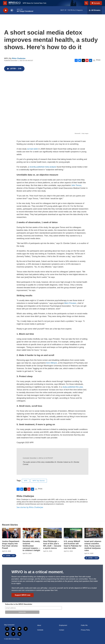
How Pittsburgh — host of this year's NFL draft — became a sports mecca (52, 545)
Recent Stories (10, 525)
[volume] (12, 10)
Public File (84, 625)
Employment (63, 625)
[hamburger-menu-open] (5, 3)
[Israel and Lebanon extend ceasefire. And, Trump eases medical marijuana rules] (94, 533)
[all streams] (95, 10)
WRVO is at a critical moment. (38, 572)
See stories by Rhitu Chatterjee (30, 507)
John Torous (76, 185)
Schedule (40, 630)
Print (98, 60)
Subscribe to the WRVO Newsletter (19, 604)
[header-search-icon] (86, 3)
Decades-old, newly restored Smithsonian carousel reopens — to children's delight (31, 546)
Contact (62, 630)
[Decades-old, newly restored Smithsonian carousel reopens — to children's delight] (32, 533)
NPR (26, 481)
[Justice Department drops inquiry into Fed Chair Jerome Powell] (11, 533)
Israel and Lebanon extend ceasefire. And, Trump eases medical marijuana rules (93, 546)
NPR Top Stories (39, 481)
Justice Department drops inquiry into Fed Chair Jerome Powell (11, 545)
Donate (97, 3)
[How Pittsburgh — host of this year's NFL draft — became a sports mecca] (53, 533)
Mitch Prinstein (70, 303)
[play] (6, 10)
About (39, 625)
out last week (32, 149)
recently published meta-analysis (43, 167)
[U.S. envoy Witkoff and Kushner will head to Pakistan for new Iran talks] (73, 533)
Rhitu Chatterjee (19, 58)
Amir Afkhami (52, 363)
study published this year (73, 387)
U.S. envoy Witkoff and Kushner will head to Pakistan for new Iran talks (73, 545)
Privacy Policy (85, 630)
